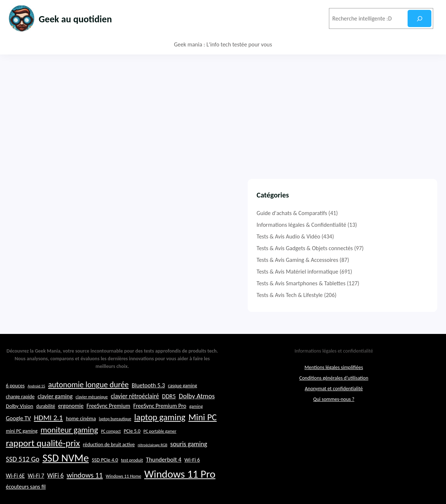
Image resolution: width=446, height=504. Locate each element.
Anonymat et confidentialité (334, 405)
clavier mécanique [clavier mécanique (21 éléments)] (92, 413)
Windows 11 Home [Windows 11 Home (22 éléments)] (123, 492)
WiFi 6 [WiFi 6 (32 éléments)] (55, 491)
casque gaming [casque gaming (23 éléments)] (183, 402)
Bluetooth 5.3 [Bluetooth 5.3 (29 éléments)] (148, 401)
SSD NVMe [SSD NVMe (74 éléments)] (66, 474)
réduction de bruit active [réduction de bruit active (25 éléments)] (109, 460)
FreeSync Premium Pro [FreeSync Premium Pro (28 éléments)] (160, 422)
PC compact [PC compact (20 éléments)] (111, 447)
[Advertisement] (223, 109)
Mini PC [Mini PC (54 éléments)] (203, 433)
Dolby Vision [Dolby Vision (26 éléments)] (20, 422)
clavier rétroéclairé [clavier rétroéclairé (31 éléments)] (135, 412)
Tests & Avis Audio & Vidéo (352, 236)
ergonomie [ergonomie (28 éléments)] (71, 422)
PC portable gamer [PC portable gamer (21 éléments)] (160, 447)
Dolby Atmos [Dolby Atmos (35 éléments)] (196, 412)
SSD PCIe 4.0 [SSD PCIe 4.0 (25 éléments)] (105, 475)
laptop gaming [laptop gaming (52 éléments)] (160, 433)
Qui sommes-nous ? (334, 415)
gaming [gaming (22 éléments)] (196, 422)
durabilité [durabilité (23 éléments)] (46, 422)
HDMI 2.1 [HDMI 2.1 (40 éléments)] (48, 433)
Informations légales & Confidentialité (365, 225)
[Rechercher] (419, 18)
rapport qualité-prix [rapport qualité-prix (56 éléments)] (43, 459)
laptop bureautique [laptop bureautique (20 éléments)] (115, 435)
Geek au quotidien (82, 18)
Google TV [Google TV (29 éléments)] (18, 434)
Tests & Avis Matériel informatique (361, 272)
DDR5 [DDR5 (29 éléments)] (169, 412)
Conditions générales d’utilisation (334, 394)
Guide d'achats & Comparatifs (355, 213)
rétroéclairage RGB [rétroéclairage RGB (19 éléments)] (152, 461)
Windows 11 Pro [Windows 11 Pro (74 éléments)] (180, 490)
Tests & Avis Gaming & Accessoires (361, 260)
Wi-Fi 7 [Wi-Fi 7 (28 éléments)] (36, 491)
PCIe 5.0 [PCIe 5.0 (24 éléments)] (132, 447)
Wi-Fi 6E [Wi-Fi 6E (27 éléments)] (15, 491)
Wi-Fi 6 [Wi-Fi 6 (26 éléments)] (192, 475)
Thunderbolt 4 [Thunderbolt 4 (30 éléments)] (164, 475)
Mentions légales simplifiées (334, 383)
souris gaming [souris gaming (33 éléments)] (189, 460)
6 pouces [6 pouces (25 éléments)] (15, 402)
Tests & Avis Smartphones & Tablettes (365, 283)
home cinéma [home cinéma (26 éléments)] (81, 434)
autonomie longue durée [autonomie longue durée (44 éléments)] (89, 401)
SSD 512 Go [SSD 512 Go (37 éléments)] (23, 475)
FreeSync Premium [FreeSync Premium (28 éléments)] (108, 422)
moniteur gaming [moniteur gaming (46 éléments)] (69, 446)
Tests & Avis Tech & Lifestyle (353, 295)
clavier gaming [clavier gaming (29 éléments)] (55, 412)
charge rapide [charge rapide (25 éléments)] (20, 412)
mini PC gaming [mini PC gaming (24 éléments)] (22, 447)
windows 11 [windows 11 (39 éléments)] (85, 491)
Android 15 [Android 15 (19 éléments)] (37, 402)
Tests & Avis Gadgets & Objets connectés (368, 248)
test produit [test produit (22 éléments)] (132, 476)
